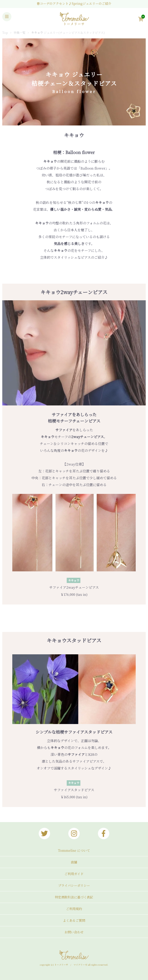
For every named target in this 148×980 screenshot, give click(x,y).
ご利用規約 (74, 909)
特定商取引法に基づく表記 (74, 897)
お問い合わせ (74, 932)
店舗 (74, 862)
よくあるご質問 (74, 920)
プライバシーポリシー (74, 885)
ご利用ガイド (74, 874)
